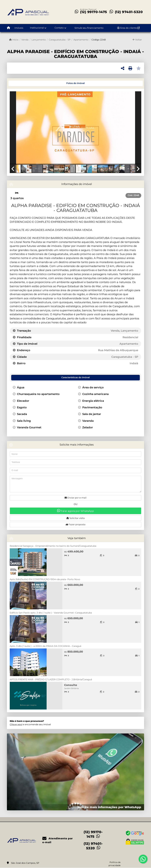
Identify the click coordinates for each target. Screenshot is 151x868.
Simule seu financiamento (89, 28)
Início (14, 40)
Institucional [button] (37, 28)
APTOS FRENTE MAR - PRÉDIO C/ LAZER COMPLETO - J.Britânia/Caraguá (51, 679)
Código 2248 (99, 40)
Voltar (137, 40)
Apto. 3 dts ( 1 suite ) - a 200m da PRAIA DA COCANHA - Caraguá (45, 646)
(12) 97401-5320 (129, 12)
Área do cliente (128, 28)
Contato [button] (59, 28)
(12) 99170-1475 (94, 12)
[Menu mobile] (8, 28)
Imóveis (19, 28)
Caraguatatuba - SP (60, 40)
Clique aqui (16, 724)
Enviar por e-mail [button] (75, 498)
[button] (20, 128)
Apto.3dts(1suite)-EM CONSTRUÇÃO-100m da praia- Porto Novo (45, 579)
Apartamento (81, 40)
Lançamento (39, 40)
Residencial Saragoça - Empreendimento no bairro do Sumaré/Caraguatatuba (53, 546)
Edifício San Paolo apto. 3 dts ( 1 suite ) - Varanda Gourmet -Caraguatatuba (51, 613)
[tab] (20, 83)
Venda (25, 40)
